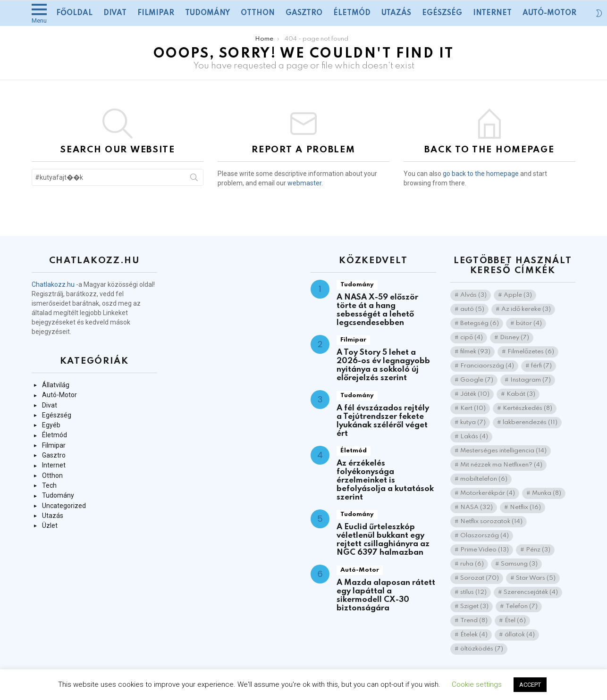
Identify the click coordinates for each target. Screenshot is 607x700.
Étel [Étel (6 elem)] (515, 621)
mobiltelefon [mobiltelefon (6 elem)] (484, 479)
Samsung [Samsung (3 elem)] (519, 564)
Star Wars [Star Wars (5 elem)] (536, 578)
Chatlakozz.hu (53, 284)
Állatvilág (56, 385)
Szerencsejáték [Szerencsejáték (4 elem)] (531, 592)
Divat (115, 13)
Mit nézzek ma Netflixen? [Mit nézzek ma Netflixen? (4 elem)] (501, 465)
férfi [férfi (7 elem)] (541, 366)
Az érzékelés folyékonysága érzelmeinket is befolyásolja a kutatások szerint (385, 480)
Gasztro (304, 13)
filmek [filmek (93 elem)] (475, 352)
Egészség (442, 13)
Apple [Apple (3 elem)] (518, 295)
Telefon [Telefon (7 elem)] (522, 606)
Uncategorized (64, 506)
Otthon (258, 13)
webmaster (304, 183)
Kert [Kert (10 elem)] (473, 408)
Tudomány (207, 13)
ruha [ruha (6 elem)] (472, 564)
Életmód (352, 13)
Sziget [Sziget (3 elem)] (474, 606)
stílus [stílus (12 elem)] (473, 592)
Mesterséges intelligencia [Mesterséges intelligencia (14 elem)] (503, 451)
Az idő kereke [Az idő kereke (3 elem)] (526, 309)
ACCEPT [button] (530, 685)
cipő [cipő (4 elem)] (472, 337)
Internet (492, 13)
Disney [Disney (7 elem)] (514, 337)
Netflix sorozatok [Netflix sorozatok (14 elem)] (491, 521)
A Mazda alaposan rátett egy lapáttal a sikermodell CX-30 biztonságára (386, 596)
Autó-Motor (549, 13)
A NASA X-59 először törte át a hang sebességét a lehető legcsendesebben (377, 310)
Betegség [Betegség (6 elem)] (480, 323)
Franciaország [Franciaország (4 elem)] (487, 366)
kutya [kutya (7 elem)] (473, 422)
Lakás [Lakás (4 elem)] (474, 437)
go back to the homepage (481, 174)
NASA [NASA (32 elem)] (476, 507)
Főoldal (74, 13)
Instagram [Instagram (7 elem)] (531, 380)
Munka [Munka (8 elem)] (547, 493)
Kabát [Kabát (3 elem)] (521, 394)
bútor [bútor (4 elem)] (529, 323)
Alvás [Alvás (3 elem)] (473, 295)
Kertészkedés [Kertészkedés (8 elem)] (527, 408)
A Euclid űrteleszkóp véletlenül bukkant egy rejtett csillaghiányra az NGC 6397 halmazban (383, 540)
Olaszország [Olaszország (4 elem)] (485, 536)
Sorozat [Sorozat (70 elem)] (480, 578)
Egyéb (51, 425)
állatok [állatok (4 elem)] (520, 635)
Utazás (396, 13)
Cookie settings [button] (477, 684)
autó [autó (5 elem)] (472, 309)
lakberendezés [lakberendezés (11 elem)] (530, 422)
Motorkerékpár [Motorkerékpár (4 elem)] (488, 493)
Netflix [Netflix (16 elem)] (525, 507)
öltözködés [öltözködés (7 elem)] (482, 649)
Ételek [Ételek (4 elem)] (474, 635)
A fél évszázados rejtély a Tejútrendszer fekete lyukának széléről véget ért (383, 421)
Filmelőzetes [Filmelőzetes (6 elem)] (531, 352)
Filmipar (156, 13)
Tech (49, 485)
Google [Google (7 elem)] (477, 380)
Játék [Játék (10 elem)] (475, 394)
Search (194, 179)
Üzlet (50, 525)
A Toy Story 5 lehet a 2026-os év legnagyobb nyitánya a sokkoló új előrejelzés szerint (383, 365)
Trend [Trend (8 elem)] (474, 621)
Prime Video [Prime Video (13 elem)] (485, 550)
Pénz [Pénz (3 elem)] (538, 550)
